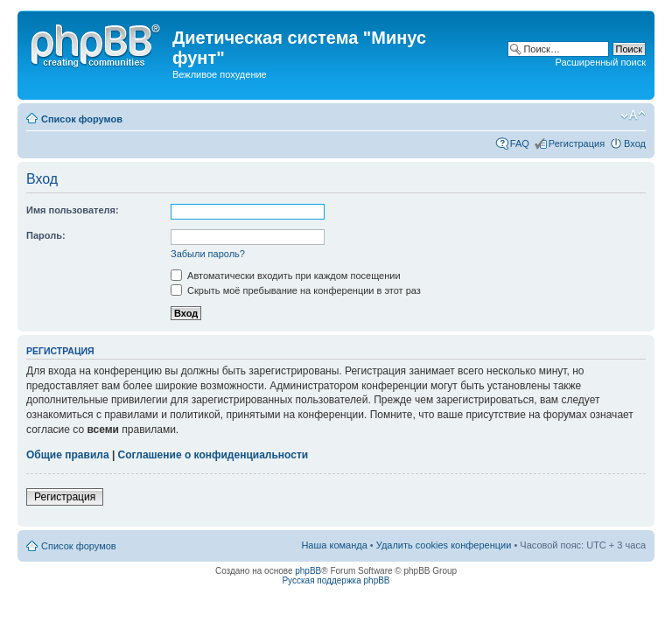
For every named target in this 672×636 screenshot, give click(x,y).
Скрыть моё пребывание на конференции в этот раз (296, 290)
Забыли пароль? (208, 254)
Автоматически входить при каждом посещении (286, 276)
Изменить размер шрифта (633, 115)
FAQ (520, 143)
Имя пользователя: (73, 210)
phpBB (308, 571)
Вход (635, 143)
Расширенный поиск (600, 62)
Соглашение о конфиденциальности (213, 455)
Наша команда (334, 545)
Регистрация (577, 143)
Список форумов (82, 119)
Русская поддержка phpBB (336, 580)
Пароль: (46, 235)
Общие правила (68, 455)
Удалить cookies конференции (444, 545)
